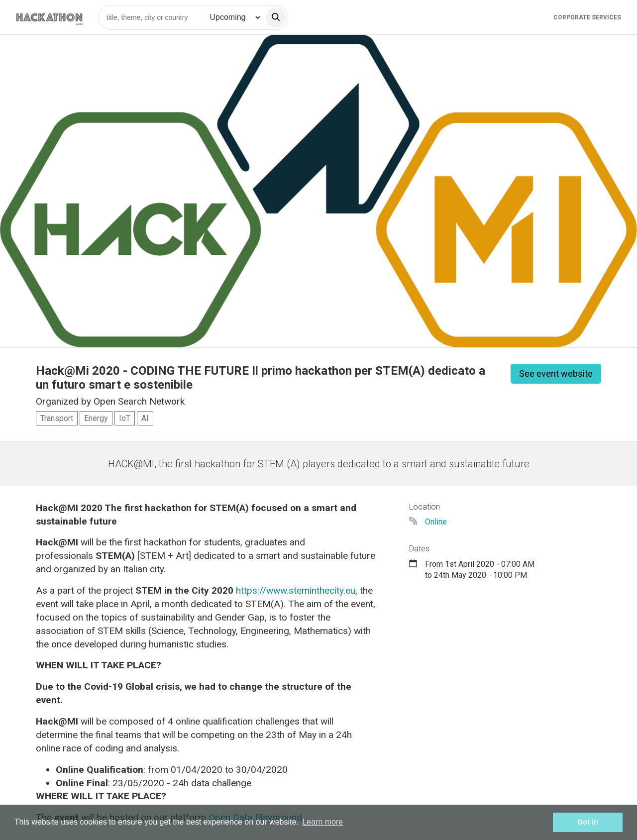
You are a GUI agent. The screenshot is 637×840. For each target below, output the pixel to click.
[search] (276, 17)
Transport (57, 418)
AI (145, 418)
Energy (96, 418)
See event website (556, 373)
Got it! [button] (588, 822)
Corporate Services (587, 17)
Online (436, 522)
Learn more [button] (322, 822)
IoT (125, 418)
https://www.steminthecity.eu (296, 590)
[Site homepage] (49, 17)
